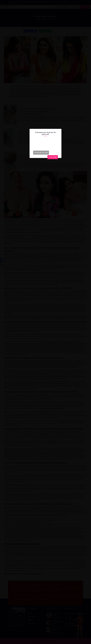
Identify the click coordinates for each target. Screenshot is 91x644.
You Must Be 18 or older (41, 153)
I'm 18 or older (53, 157)
